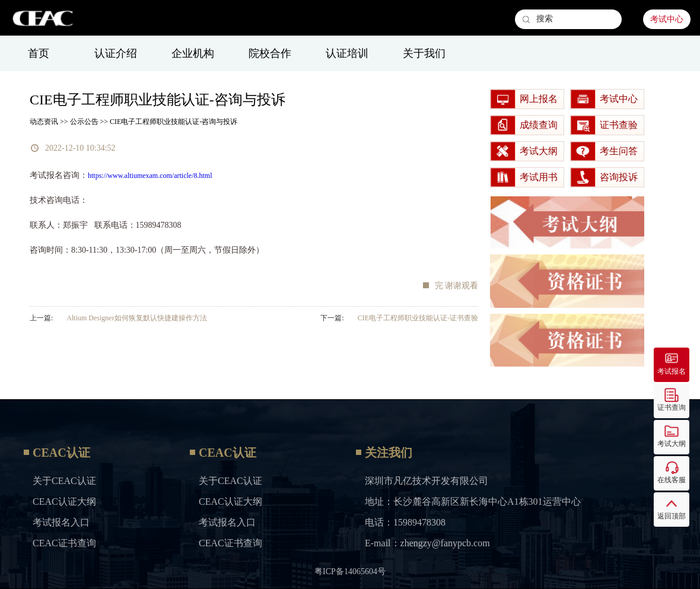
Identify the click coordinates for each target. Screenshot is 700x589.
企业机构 (193, 53)
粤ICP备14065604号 (350, 572)
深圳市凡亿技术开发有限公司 (427, 481)
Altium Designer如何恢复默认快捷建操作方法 (136, 318)
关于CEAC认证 (64, 481)
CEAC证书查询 (64, 543)
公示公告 (84, 122)
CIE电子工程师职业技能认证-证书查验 (418, 318)
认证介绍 (116, 53)
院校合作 (270, 53)
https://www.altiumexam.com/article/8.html (150, 176)
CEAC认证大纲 (64, 502)
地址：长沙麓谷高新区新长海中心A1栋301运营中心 (473, 502)
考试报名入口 (61, 522)
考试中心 (667, 19)
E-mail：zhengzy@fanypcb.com (427, 543)
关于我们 (424, 53)
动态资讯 (44, 122)
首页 (39, 53)
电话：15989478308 (405, 522)
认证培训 (347, 53)
